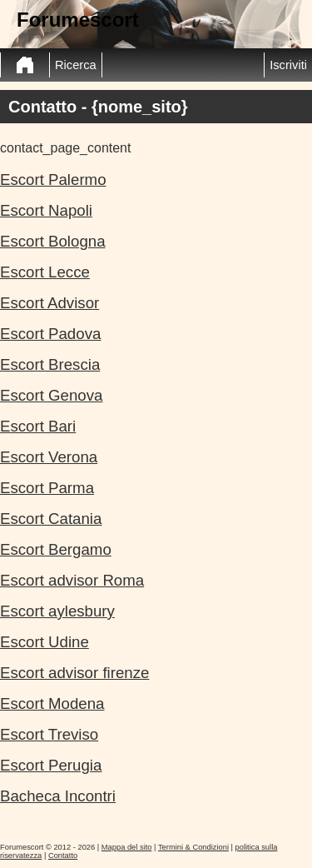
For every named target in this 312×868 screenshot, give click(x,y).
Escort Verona (49, 457)
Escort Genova (51, 395)
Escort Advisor (50, 303)
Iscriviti (288, 65)
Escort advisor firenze (74, 673)
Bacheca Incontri (58, 796)
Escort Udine (45, 642)
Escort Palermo (53, 180)
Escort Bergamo (56, 549)
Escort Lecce (45, 272)
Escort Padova (50, 334)
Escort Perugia (51, 765)
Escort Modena (52, 703)
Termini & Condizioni (193, 847)
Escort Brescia (50, 364)
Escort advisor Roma (72, 580)
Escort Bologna (53, 241)
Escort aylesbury (57, 611)
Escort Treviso (49, 734)
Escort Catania (51, 519)
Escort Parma (47, 488)
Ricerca (76, 65)
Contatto (63, 856)
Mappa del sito (127, 847)
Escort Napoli (46, 210)
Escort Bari (38, 426)
